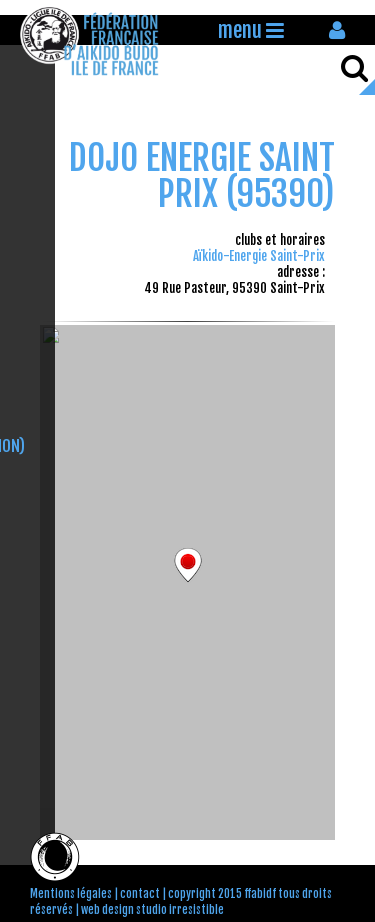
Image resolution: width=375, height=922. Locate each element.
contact (140, 894)
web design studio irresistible (152, 910)
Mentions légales (71, 894)
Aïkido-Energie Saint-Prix (259, 256)
